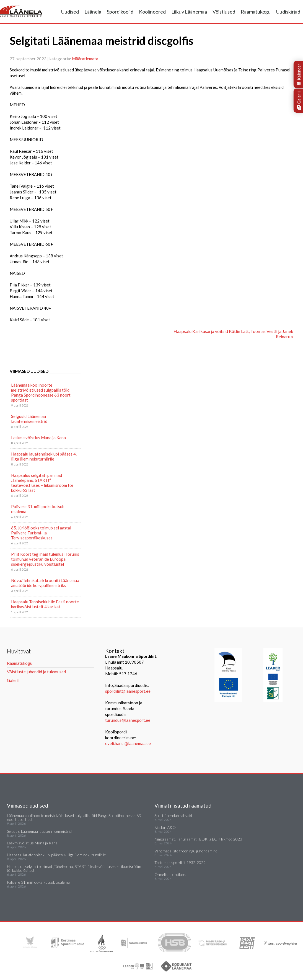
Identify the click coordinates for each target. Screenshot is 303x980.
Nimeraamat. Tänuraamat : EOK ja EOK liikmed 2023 (198, 839)
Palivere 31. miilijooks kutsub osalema (38, 509)
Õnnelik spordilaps (170, 874)
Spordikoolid (120, 12)
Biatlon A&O (165, 827)
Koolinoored (152, 12)
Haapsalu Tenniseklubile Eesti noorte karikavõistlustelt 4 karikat (45, 604)
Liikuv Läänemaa (189, 12)
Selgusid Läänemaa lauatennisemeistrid (29, 419)
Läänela (93, 12)
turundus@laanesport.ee (128, 720)
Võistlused (224, 12)
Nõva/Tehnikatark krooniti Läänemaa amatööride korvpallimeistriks (45, 583)
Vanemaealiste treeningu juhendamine (186, 851)
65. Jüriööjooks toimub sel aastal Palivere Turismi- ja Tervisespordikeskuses (41, 533)
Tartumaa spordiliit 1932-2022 (180, 863)
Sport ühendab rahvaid (173, 815)
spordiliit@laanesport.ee (128, 691)
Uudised (70, 12)
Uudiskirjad (288, 12)
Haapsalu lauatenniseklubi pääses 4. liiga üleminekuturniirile (44, 456)
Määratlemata (85, 59)
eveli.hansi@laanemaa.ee (128, 743)
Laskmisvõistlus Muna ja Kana (38, 438)
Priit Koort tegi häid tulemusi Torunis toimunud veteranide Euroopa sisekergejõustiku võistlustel (45, 559)
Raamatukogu (256, 12)
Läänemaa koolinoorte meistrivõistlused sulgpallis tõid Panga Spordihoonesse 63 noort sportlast (41, 392)
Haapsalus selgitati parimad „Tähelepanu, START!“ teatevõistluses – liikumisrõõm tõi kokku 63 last (42, 483)
